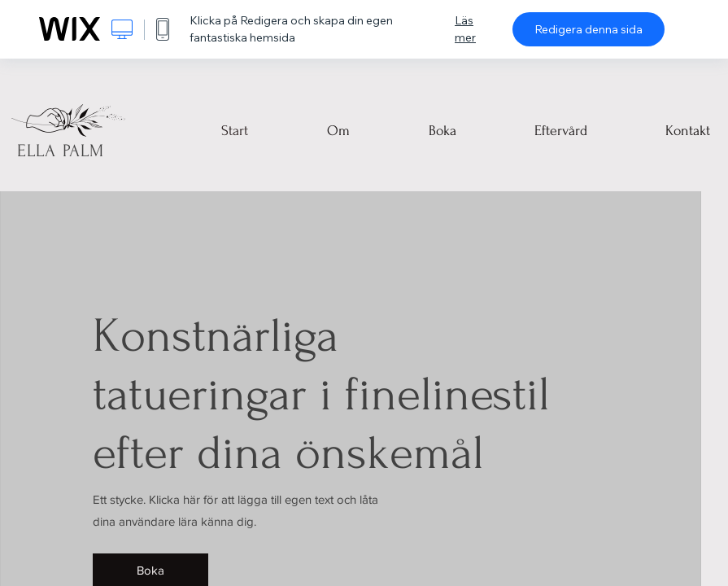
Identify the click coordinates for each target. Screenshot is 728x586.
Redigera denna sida (589, 29)
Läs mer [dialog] (465, 29)
